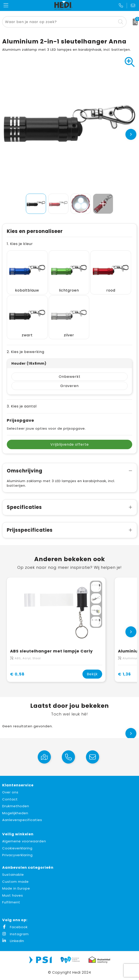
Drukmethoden (16, 806)
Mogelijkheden (15, 813)
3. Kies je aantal (22, 406)
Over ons (10, 792)
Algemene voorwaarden (24, 841)
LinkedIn (13, 941)
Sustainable (13, 875)
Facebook (15, 927)
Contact (10, 799)
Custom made (15, 882)
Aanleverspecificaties (22, 820)
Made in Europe (16, 888)
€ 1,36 (124, 674)
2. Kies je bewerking (26, 352)
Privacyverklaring (17, 855)
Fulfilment (11, 902)
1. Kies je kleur (20, 244)
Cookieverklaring (17, 848)
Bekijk (92, 674)
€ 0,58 (17, 674)
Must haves (13, 895)
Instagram (15, 934)
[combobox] (59, 22)
